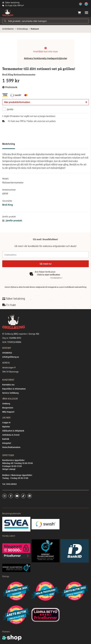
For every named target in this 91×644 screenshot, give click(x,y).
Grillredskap (22, 29)
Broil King (8, 205)
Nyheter (6, 427)
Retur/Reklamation (11, 447)
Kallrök (6, 439)
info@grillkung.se (11, 357)
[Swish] (46, 524)
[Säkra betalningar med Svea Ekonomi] (16, 524)
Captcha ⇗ (56, 278)
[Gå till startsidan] (8, 13)
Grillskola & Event (11, 435)
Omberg (6, 404)
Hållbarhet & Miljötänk (13, 431)
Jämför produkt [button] (12, 220)
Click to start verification (49, 275)
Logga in (6, 422)
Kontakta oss (8, 385)
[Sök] (46, 21)
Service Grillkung (10, 393)
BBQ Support (8, 412)
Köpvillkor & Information (14, 389)
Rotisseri (35, 29)
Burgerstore (8, 408)
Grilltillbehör (8, 29)
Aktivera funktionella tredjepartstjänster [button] (46, 58)
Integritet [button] (7, 443)
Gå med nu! (46, 264)
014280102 (7, 353)
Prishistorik (10, 87)
